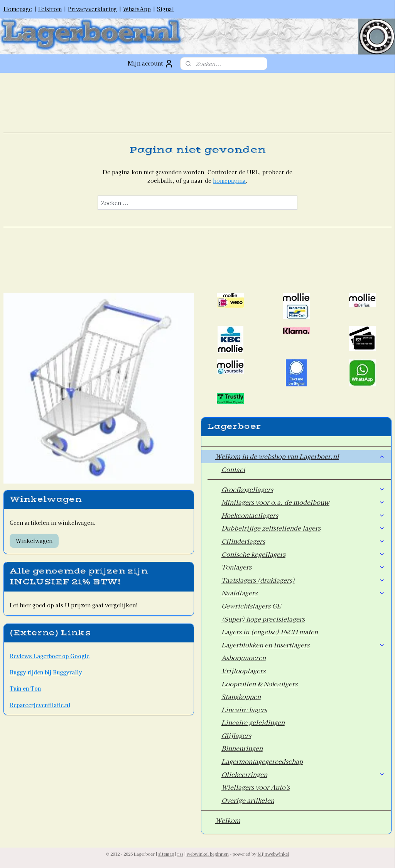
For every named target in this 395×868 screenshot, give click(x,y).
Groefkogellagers (303, 489)
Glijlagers (236, 735)
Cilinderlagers (303, 541)
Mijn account (151, 64)
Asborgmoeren (244, 657)
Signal (165, 9)
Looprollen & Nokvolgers (259, 684)
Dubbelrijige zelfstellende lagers (303, 528)
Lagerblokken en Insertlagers (303, 645)
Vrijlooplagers (243, 671)
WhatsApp (137, 9)
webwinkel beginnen (208, 854)
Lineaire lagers (244, 710)
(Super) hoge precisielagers (263, 619)
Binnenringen (242, 748)
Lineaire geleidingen (253, 722)
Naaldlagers (303, 593)
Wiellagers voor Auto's (256, 787)
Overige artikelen (248, 800)
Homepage (18, 9)
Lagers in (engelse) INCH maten (270, 632)
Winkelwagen (34, 541)
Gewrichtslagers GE (251, 606)
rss (180, 854)
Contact (233, 469)
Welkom (228, 820)
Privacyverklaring (92, 9)
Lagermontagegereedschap (262, 761)
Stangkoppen (241, 696)
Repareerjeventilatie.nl (40, 705)
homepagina (229, 180)
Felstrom (50, 9)
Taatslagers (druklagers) (303, 580)
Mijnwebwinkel (273, 854)
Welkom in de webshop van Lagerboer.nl (300, 456)
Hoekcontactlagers (303, 515)
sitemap (166, 854)
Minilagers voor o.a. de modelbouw (303, 502)
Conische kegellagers (303, 554)
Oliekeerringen (303, 774)
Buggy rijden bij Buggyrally (46, 672)
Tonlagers (303, 567)
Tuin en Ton (25, 688)
